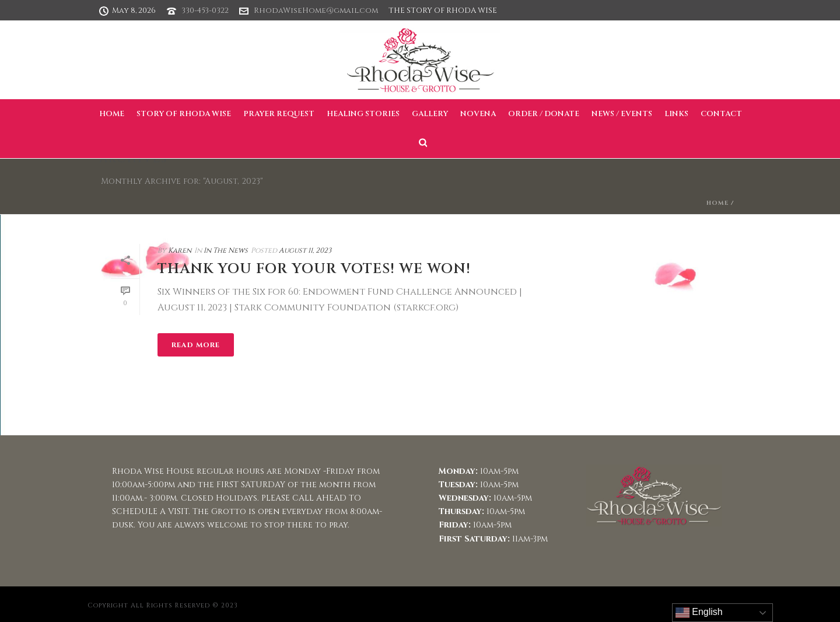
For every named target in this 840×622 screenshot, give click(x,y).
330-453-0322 (205, 11)
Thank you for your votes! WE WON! (314, 269)
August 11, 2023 (305, 250)
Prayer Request (279, 114)
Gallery (430, 114)
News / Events (622, 114)
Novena (478, 114)
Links (676, 114)
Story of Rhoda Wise (184, 114)
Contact (721, 114)
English (699, 613)
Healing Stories (363, 114)
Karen (180, 250)
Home (112, 114)
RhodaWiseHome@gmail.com (316, 11)
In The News (226, 250)
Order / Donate (544, 114)
